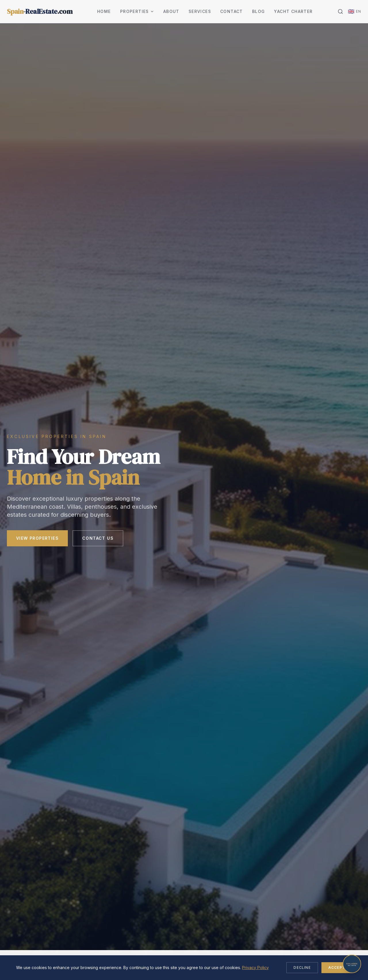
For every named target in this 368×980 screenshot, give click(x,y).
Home (104, 11)
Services (200, 11)
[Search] (340, 11)
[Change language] (354, 11)
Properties (137, 11)
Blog (259, 11)
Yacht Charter (293, 11)
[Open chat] (352, 964)
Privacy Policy (255, 967)
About (171, 11)
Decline (302, 967)
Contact (232, 11)
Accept (337, 967)
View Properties (37, 539)
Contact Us (98, 539)
